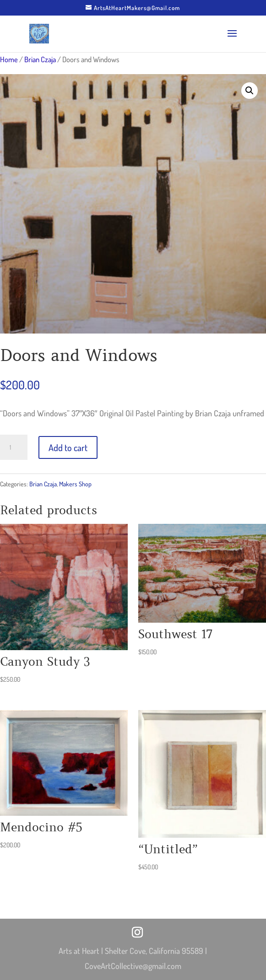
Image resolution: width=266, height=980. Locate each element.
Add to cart (68, 447)
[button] (250, 91)
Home (9, 59)
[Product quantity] (14, 447)
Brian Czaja (40, 59)
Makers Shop (75, 484)
